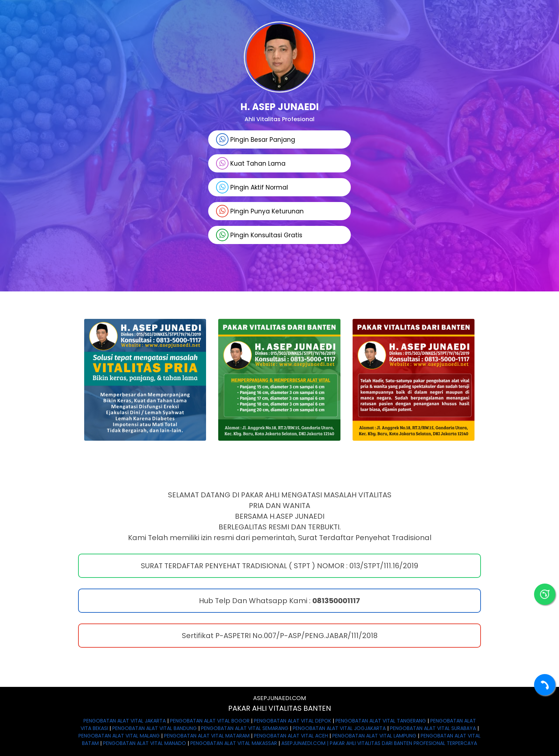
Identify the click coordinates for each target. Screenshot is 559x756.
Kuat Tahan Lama (251, 163)
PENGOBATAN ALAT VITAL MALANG (119, 736)
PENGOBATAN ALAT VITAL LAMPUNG (374, 736)
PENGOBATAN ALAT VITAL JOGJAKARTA (339, 728)
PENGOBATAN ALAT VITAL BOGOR (210, 721)
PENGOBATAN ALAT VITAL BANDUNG (155, 728)
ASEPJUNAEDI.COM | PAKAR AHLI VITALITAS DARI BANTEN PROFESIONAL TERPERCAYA (379, 743)
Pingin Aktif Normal (252, 187)
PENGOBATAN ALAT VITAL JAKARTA (125, 721)
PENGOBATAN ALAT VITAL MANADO (145, 743)
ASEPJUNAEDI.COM (279, 698)
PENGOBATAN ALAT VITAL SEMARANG (245, 728)
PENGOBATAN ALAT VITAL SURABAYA (433, 728)
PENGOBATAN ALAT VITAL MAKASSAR (234, 743)
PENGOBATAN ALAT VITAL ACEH (291, 736)
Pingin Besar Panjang (256, 139)
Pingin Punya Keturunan (260, 211)
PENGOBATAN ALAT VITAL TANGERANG (381, 721)
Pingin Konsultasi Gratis (259, 235)
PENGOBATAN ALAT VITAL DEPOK (293, 721)
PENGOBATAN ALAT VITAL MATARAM (207, 736)
